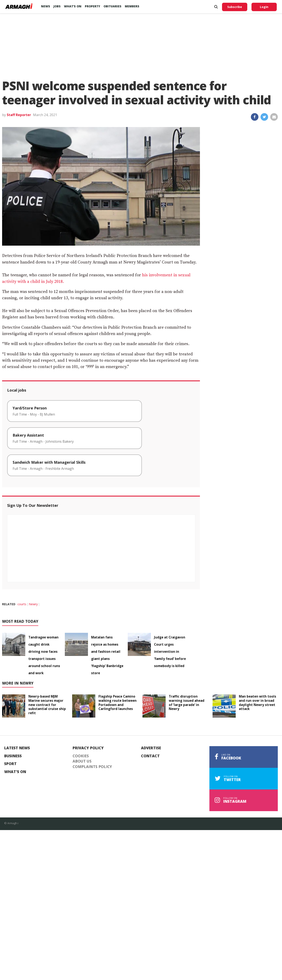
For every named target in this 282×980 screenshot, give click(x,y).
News (46, 6)
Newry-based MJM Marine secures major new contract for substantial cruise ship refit (47, 705)
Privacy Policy (88, 748)
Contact (150, 756)
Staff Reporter (19, 115)
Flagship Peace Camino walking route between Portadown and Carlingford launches (118, 703)
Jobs (57, 6)
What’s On (73, 6)
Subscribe (235, 7)
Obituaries (112, 6)
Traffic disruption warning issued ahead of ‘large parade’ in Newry (187, 703)
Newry (33, 604)
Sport (10, 764)
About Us (82, 761)
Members (132, 6)
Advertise (151, 748)
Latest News (17, 748)
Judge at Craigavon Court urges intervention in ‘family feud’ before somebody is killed (170, 652)
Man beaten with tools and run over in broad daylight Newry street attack (257, 703)
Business (13, 756)
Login (264, 7)
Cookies (81, 756)
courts (22, 604)
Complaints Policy (92, 767)
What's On (15, 772)
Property (92, 6)
